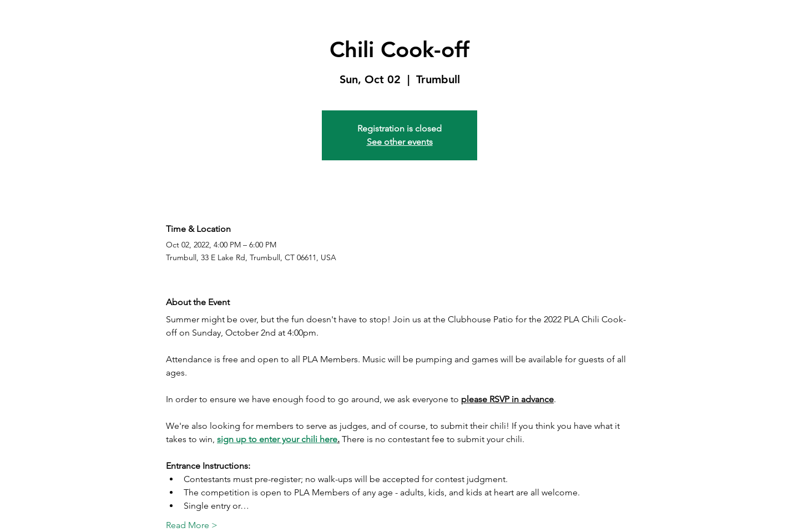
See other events (400, 142)
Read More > (192, 525)
